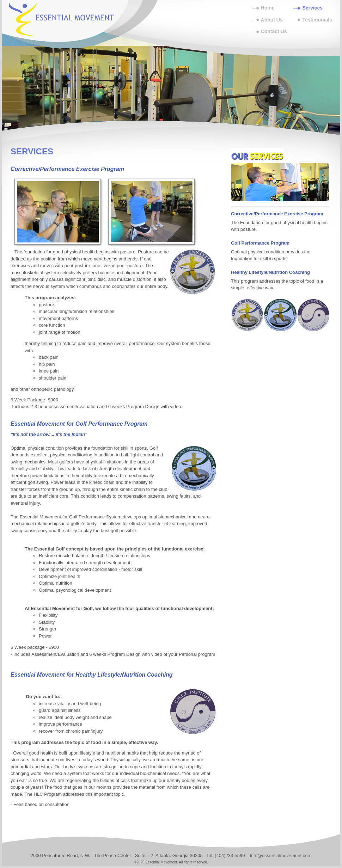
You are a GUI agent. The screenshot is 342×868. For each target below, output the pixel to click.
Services (312, 8)
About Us (272, 20)
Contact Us (274, 31)
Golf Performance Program (260, 243)
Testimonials (317, 20)
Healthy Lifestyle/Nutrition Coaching (270, 272)
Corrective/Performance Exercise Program (277, 214)
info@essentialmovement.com (281, 855)
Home (268, 8)
